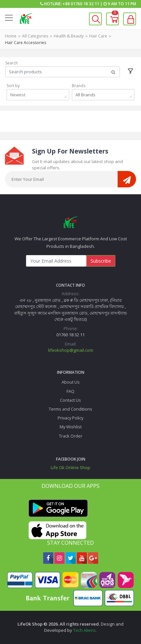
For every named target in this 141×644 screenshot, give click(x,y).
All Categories (35, 36)
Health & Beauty (69, 36)
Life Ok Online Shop (70, 467)
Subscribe (101, 261)
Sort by (13, 86)
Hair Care (98, 36)
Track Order (71, 436)
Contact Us (70, 400)
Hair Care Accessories (26, 43)
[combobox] (38, 95)
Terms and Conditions (70, 409)
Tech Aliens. (85, 630)
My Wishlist (71, 427)
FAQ (70, 391)
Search (12, 63)
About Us (71, 382)
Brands (79, 86)
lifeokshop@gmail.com (71, 350)
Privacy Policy (70, 418)
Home (11, 36)
